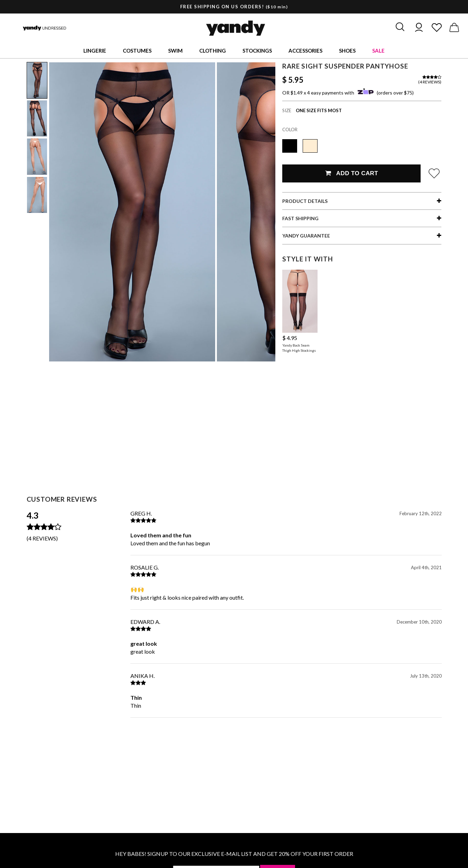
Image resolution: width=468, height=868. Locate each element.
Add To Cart (352, 173)
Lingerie (95, 51)
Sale (378, 51)
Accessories (305, 51)
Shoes (347, 51)
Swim (175, 51)
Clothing (213, 51)
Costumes (137, 51)
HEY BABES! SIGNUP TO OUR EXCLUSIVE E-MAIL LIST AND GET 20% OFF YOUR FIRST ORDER (234, 854)
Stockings (257, 51)
